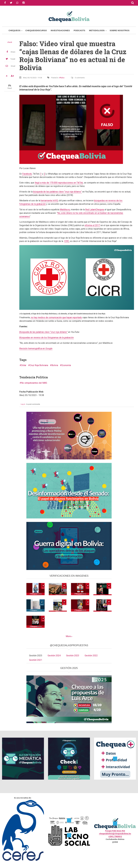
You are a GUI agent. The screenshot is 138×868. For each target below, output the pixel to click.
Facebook (27, 174)
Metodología (97, 30)
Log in (23, 404)
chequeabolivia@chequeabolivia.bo (115, 834)
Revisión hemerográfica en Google (36, 349)
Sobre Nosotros (120, 30)
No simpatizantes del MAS (34, 383)
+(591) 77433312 (115, 836)
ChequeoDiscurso (36, 30)
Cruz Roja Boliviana (39, 365)
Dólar (24, 365)
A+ (12, 76)
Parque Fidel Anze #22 (115, 831)
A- (7, 76)
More (68, 636)
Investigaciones (60, 30)
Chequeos (15, 30)
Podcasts (79, 30)
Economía (66, 365)
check (10, 42)
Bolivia (55, 365)
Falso (62, 78)
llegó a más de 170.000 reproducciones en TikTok (59, 183)
